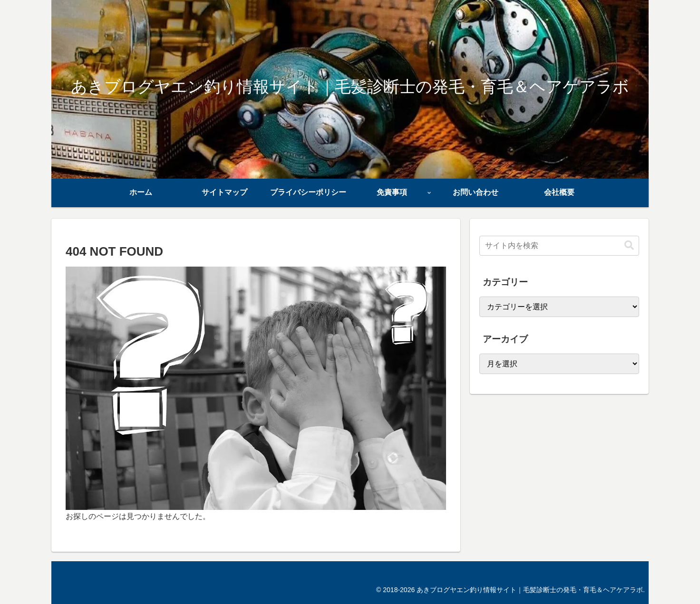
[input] (559, 246)
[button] (629, 245)
